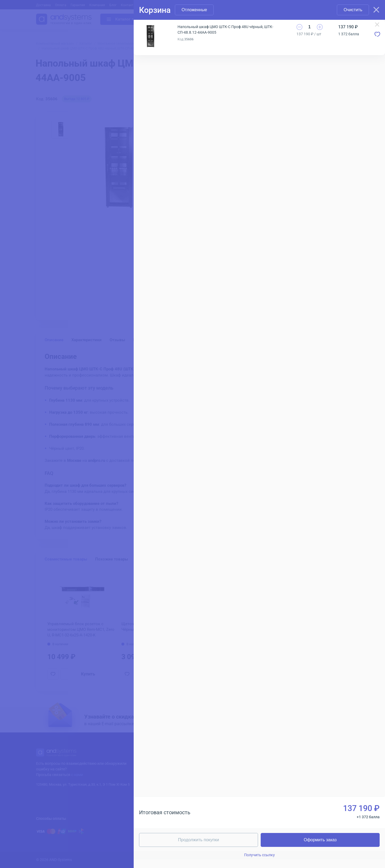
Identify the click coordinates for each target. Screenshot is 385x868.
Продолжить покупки (199, 840)
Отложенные (194, 10)
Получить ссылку (259, 855)
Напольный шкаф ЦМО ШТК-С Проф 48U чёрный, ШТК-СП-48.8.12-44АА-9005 (225, 30)
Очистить (353, 10)
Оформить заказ (320, 840)
